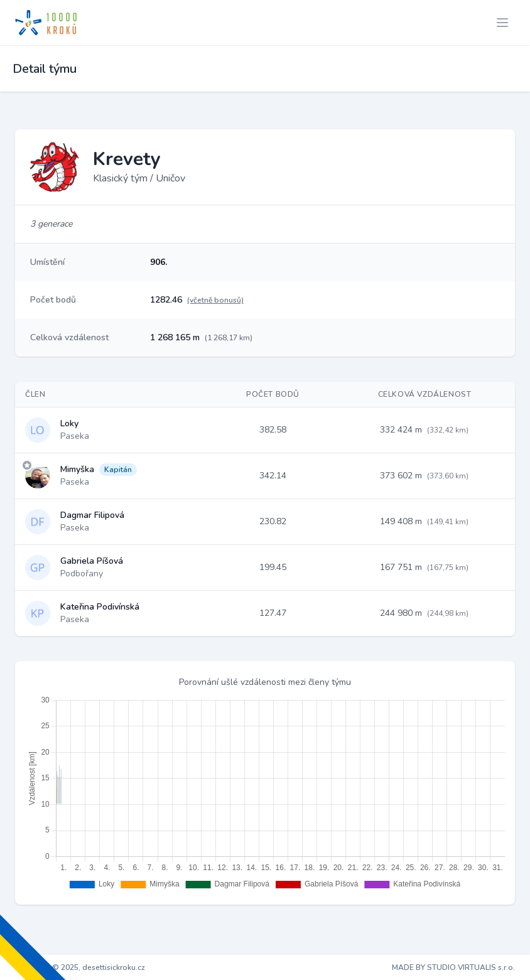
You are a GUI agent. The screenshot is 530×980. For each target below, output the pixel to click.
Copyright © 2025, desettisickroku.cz (80, 967)
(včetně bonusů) (215, 300)
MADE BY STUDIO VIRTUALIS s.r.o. (453, 967)
